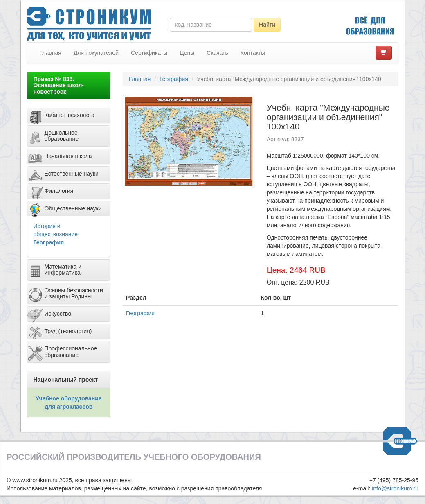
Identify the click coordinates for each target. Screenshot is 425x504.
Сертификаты (149, 53)
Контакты (253, 53)
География (49, 242)
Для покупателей (96, 53)
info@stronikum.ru (395, 488)
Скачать (217, 53)
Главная (51, 53)
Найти (267, 25)
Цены (187, 53)
